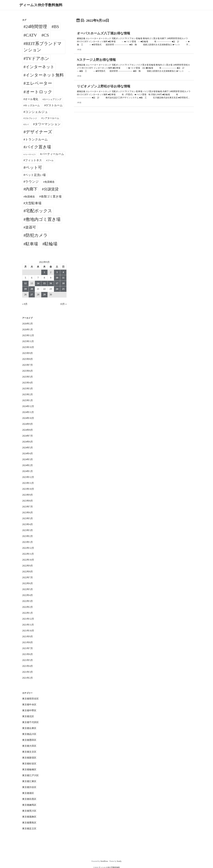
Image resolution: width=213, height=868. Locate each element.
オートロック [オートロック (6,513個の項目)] (39, 92)
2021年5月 (28, 660)
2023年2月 (28, 536)
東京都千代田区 (30, 722)
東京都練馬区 (29, 805)
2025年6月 (28, 371)
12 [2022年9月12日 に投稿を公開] (25, 283)
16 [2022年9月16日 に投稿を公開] (51, 283)
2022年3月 (28, 601)
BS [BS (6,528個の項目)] (56, 27)
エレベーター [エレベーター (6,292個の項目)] (39, 83)
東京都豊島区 (29, 823)
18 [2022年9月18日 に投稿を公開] (63, 283)
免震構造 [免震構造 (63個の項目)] (50, 182)
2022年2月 (28, 607)
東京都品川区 (29, 734)
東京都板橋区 (29, 769)
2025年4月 (28, 383)
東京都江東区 (29, 781)
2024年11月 (28, 412)
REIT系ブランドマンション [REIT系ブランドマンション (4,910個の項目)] (43, 47)
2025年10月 (28, 347)
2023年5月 (28, 518)
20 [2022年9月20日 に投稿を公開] (32, 289)
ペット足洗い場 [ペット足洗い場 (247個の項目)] (35, 175)
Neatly (119, 861)
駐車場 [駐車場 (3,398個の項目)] (32, 244)
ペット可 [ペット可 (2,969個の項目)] (34, 168)
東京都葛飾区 (29, 817)
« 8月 (25, 304)
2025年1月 (28, 400)
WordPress (104, 861)
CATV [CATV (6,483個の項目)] (31, 35)
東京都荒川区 (29, 811)
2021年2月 (28, 678)
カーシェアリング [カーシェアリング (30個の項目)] (53, 99)
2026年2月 (28, 324)
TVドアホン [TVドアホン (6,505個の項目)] (37, 58)
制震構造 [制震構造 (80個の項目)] (30, 197)
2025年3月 (28, 389)
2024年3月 (28, 459)
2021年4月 (28, 666)
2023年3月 (28, 530)
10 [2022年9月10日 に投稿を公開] (57, 278)
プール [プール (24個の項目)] (50, 160)
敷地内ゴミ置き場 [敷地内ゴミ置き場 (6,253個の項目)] (43, 219)
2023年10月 (28, 489)
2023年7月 (28, 507)
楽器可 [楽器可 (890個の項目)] (31, 227)
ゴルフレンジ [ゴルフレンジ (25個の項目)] (31, 118)
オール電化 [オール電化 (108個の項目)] (32, 99)
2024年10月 (28, 418)
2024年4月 (28, 453)
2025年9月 (28, 353)
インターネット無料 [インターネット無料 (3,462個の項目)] (45, 75)
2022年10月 (28, 560)
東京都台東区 (29, 728)
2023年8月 (28, 501)
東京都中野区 (29, 710)
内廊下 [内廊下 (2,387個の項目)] (31, 189)
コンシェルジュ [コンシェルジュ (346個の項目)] (37, 112)
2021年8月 (28, 642)
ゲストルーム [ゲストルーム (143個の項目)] (54, 105)
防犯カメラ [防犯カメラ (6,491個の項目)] (37, 235)
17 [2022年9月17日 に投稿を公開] (57, 283)
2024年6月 (28, 442)
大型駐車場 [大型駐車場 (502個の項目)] (33, 203)
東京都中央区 (29, 705)
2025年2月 (28, 394)
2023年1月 (28, 542)
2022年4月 (28, 595)
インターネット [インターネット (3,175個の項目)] (40, 67)
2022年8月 (28, 572)
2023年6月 (28, 513)
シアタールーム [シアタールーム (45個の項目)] (51, 118)
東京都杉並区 (29, 764)
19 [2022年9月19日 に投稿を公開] (25, 289)
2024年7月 (28, 436)
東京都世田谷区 (30, 699)
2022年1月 (28, 613)
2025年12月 (28, 335)
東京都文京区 (29, 752)
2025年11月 (28, 341)
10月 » (63, 304)
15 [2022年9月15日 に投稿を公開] (44, 283)
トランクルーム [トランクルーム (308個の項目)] (36, 139)
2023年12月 (28, 477)
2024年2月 (28, 465)
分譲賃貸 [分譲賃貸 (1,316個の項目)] (51, 189)
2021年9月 (28, 636)
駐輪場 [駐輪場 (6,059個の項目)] (51, 244)
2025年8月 (28, 359)
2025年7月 (28, 365)
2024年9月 (28, 424)
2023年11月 (28, 483)
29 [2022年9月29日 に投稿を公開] (44, 295)
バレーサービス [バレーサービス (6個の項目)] (30, 154)
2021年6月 (28, 654)
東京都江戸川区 (30, 775)
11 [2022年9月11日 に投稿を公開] (63, 278)
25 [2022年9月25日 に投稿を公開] (63, 289)
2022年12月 (28, 548)
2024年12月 (28, 406)
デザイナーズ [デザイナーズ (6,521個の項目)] (39, 132)
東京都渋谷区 (29, 787)
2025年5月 (28, 377)
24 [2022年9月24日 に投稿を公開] (57, 289)
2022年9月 (28, 566)
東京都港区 (28, 793)
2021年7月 (28, 648)
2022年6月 (28, 583)
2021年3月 (28, 672)
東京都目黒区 (29, 799)
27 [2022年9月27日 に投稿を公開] (32, 295)
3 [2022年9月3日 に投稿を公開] (57, 272)
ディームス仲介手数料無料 (41, 5)
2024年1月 (28, 471)
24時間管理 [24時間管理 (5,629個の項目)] (36, 27)
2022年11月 (28, 554)
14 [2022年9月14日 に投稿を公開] (38, 283)
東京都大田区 (29, 746)
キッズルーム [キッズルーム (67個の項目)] (32, 105)
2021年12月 (28, 619)
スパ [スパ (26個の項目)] (27, 124)
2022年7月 (28, 577)
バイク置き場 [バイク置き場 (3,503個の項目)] (38, 147)
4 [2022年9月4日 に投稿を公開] (63, 272)
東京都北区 (28, 716)
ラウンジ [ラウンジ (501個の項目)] (32, 182)
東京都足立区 (29, 829)
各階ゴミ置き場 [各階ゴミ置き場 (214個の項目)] (51, 196)
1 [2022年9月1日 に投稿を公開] (44, 272)
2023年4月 (28, 524)
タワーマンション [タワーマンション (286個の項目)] (48, 124)
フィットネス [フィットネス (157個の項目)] (33, 160)
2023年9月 (28, 495)
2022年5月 (28, 589)
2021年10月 (28, 631)
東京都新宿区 (29, 758)
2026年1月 (28, 330)
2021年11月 (28, 625)
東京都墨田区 (29, 740)
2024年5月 (28, 448)
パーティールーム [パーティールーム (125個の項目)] (53, 154)
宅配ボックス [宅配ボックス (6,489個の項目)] (39, 211)
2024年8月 (28, 430)
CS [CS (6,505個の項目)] (46, 35)
